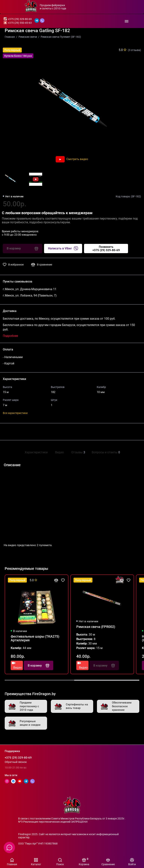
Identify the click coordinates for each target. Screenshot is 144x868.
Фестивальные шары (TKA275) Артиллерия (35, 638)
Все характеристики (15, 413)
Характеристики (36, 452)
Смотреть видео (72, 159)
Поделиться (15, 432)
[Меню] (126, 21)
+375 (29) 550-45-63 (20, 23)
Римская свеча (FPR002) (96, 627)
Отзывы (78, 452)
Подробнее (10, 336)
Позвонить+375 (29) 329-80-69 (106, 249)
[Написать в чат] (9, 847)
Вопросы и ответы (105, 452)
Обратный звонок (16, 762)
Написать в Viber (63, 249)
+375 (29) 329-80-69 (20, 19)
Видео (59, 452)
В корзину (39, 665)
